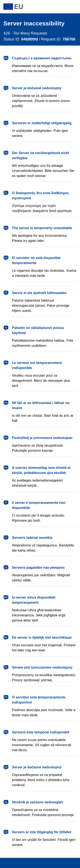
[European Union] (40, 7)
